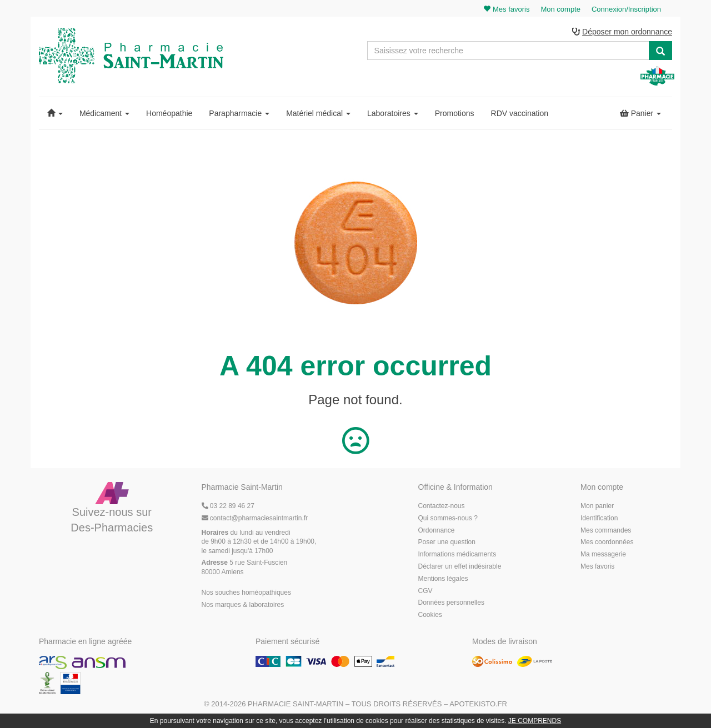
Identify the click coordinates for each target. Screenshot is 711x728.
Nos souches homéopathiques (246, 593)
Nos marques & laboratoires (243, 605)
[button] (55, 113)
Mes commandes (606, 530)
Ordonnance (437, 530)
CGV (425, 591)
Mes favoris (597, 566)
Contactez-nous (442, 506)
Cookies (430, 615)
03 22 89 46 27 (228, 506)
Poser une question (447, 542)
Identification (599, 518)
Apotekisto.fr (478, 704)
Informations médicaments (457, 554)
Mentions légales (443, 579)
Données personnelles (451, 603)
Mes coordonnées (607, 542)
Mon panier (597, 506)
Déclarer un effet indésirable (460, 566)
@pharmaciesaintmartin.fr (255, 518)
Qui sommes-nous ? (448, 518)
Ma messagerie (603, 554)
